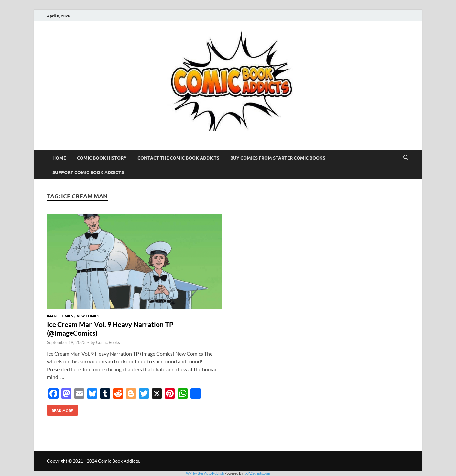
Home (59, 158)
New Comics (88, 316)
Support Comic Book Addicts (88, 172)
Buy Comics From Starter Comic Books (278, 158)
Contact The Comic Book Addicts (178, 158)
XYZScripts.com (258, 473)
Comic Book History (102, 158)
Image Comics (60, 316)
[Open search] (406, 158)
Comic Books (108, 342)
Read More (60, 409)
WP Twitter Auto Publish (205, 473)
